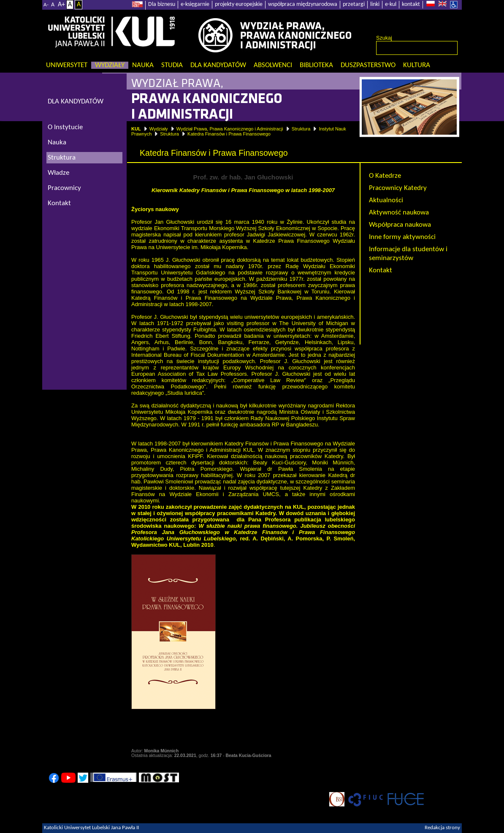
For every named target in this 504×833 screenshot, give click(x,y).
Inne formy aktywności (402, 237)
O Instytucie (65, 127)
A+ (61, 5)
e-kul (391, 4)
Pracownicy (64, 188)
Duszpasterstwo (368, 65)
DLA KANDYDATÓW (76, 102)
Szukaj (384, 38)
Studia (172, 65)
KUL (136, 129)
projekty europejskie (239, 4)
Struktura (301, 129)
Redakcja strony (442, 828)
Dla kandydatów (218, 65)
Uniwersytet (67, 65)
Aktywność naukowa (399, 213)
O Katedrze (385, 176)
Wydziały (110, 65)
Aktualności (386, 200)
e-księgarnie (195, 4)
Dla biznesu (162, 4)
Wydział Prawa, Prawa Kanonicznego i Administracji (230, 129)
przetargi (354, 4)
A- (46, 5)
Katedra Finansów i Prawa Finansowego (229, 134)
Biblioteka (316, 65)
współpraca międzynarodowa (303, 4)
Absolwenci (273, 65)
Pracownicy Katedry (398, 188)
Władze (58, 173)
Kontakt (381, 270)
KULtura (417, 65)
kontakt (411, 4)
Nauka (143, 65)
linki (375, 4)
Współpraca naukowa (400, 225)
